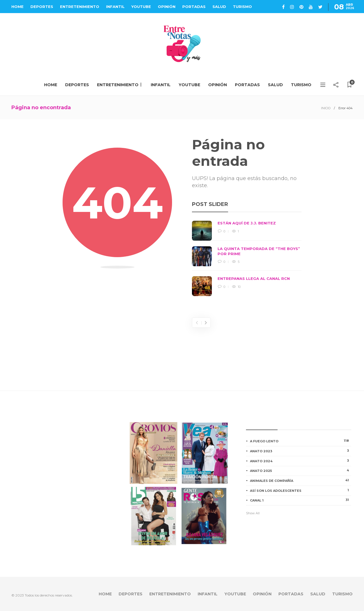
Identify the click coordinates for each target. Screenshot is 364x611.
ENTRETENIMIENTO (80, 7)
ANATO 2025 (301, 470)
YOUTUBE (141, 7)
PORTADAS (194, 7)
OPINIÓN (167, 7)
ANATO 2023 (301, 451)
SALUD (219, 7)
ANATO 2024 (301, 461)
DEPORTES (42, 7)
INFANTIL (115, 7)
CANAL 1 (301, 500)
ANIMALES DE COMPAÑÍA (301, 480)
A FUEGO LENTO (301, 441)
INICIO (326, 108)
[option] (247, 258)
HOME (17, 7)
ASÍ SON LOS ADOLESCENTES (301, 490)
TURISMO (242, 7)
